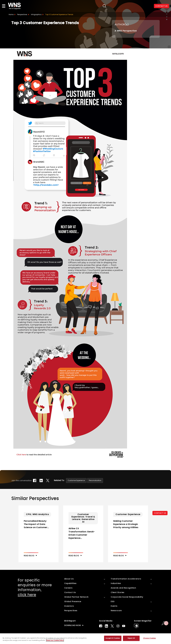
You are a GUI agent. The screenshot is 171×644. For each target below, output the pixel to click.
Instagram (118, 626)
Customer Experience (76, 480)
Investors (69, 606)
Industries (116, 583)
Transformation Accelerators (126, 579)
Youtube (124, 626)
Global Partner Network (76, 597)
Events (114, 606)
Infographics (36, 14)
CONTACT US (160, 513)
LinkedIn (106, 626)
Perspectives (22, 14)
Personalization (95, 480)
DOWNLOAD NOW (73, 625)
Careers (68, 588)
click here (27, 595)
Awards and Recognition (123, 588)
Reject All (131, 638)
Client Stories (118, 592)
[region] (85, 639)
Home (11, 14)
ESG (113, 601)
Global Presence (73, 601)
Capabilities (70, 583)
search (105, 6)
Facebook (101, 626)
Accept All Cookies (113, 638)
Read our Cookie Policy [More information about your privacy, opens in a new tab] (55, 640)
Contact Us (70, 592)
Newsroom (116, 611)
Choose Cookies (149, 638)
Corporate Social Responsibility (127, 597)
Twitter (112, 626)
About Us (69, 579)
